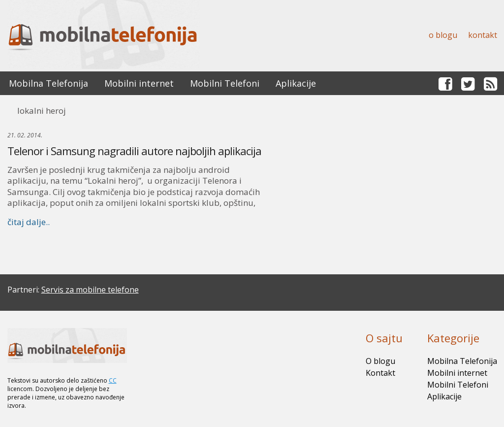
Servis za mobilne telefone (90, 290)
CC (113, 380)
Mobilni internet (139, 83)
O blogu (443, 35)
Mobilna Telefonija (48, 83)
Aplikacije (296, 83)
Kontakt (483, 35)
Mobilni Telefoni (225, 83)
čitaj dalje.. (29, 222)
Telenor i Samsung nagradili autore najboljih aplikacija (134, 151)
